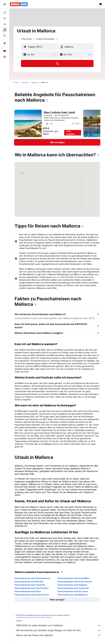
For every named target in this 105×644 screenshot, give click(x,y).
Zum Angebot (71, 133)
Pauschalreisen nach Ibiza (28, 591)
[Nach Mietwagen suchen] (5, 24)
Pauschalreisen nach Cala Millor (73, 578)
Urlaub (16, 82)
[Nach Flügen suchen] (5, 13)
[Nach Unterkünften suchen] (5, 18)
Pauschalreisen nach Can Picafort (32, 588)
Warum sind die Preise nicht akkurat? (59, 635)
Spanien (34, 82)
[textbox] (39, 47)
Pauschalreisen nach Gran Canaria (75, 582)
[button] (5, 4)
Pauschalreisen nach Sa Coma (73, 591)
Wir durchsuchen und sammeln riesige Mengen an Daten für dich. (59, 630)
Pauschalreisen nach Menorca (73, 595)
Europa (25, 82)
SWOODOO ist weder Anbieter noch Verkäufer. (59, 625)
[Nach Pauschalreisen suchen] (5, 30)
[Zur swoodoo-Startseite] (19, 4)
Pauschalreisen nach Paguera (72, 585)
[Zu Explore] (5, 36)
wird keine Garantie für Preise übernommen (34, 617)
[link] (57, 142)
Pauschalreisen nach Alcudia (29, 582)
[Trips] (5, 43)
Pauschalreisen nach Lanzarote (73, 588)
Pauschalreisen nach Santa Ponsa (32, 595)
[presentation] (47, 100)
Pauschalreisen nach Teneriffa (30, 585)
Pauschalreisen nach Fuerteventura (32, 578)
